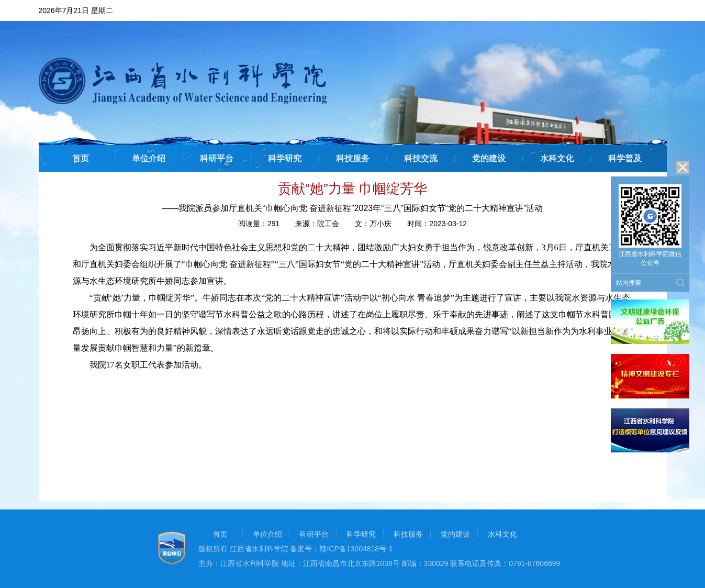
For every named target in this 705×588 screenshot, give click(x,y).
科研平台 (217, 158)
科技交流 (421, 158)
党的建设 (489, 158)
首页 (81, 158)
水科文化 (557, 158)
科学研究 (285, 158)
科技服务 (353, 158)
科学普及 (625, 158)
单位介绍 (149, 158)
